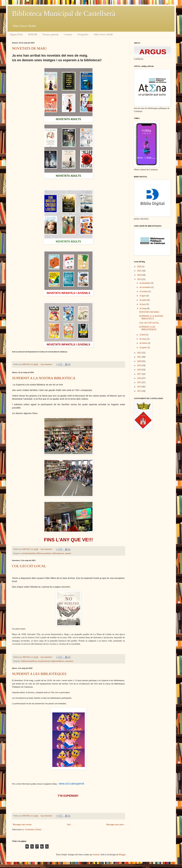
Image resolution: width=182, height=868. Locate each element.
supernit (68, 553)
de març (143, 339)
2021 (140, 357)
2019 (140, 365)
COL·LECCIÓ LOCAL (29, 566)
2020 (140, 361)
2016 (140, 378)
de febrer (144, 343)
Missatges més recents (22, 825)
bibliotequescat (58, 553)
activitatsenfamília (28, 553)
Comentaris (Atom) (33, 829)
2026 (140, 267)
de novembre (145, 287)
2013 (140, 391)
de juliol (143, 300)
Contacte (68, 34)
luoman (96, 855)
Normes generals (51, 34)
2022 (140, 353)
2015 (140, 382)
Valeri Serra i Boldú (103, 34)
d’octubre (144, 291)
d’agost (143, 296)
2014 (140, 387)
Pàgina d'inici (16, 34)
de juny (143, 304)
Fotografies (83, 34)
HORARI (33, 34)
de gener (143, 347)
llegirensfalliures (58, 661)
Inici (69, 825)
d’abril (143, 335)
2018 (140, 370)
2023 (140, 279)
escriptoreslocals (44, 661)
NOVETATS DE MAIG (29, 48)
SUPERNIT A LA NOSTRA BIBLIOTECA (44, 378)
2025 (140, 271)
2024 (140, 275)
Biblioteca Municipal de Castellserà (64, 13)
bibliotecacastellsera (44, 553)
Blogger (122, 855)
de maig (143, 308)
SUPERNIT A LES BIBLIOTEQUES (39, 674)
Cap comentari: (46, 364)
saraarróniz (69, 661)
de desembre (145, 283)
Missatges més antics (115, 825)
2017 (140, 374)
